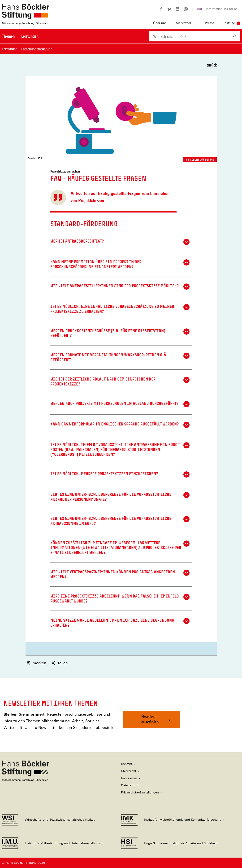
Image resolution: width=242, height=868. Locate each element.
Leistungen (30, 36)
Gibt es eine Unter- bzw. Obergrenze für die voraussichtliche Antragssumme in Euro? (120, 521)
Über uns (160, 23)
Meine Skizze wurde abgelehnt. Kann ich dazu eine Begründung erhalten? (120, 623)
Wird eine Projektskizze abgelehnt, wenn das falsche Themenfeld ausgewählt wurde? (120, 599)
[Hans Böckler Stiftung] (26, 780)
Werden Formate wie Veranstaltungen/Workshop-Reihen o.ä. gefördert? (120, 357)
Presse (210, 23)
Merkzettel (128, 771)
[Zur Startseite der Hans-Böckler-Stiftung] (26, 22)
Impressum (129, 778)
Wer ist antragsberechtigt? (120, 242)
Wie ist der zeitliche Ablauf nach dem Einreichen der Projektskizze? (120, 382)
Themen (9, 36)
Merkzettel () (186, 23)
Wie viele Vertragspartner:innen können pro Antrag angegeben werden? (120, 574)
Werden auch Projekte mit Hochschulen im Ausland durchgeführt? (120, 404)
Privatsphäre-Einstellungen (140, 792)
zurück (212, 65)
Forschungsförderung (200, 160)
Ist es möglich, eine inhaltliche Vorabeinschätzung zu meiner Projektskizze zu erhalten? (120, 309)
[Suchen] (235, 36)
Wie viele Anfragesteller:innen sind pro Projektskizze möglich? (120, 287)
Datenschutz (130, 785)
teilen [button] (60, 663)
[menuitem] (9, 39)
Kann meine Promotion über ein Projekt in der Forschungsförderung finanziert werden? (120, 264)
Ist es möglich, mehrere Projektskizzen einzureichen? (120, 474)
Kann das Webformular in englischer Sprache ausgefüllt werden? (120, 425)
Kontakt (126, 764)
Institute (229, 23)
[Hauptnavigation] (20, 36)
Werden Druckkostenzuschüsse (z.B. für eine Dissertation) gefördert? (120, 333)
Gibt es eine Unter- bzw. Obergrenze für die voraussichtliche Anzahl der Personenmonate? (120, 497)
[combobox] (189, 36)
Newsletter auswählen (150, 719)
